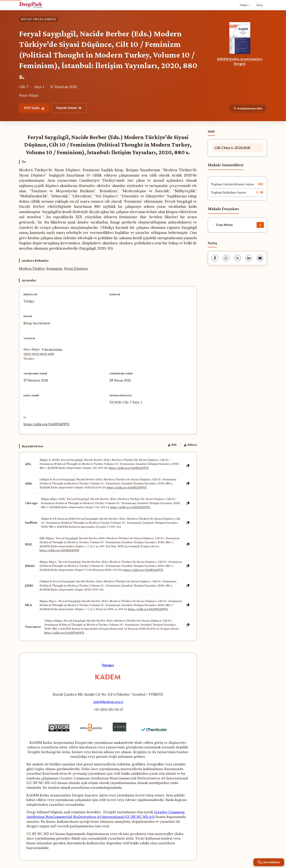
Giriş (259, 5)
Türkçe (245, 5)
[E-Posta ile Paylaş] (260, 258)
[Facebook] (215, 258)
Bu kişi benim (52, 349)
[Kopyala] (188, 466)
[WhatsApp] (226, 258)
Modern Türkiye (32, 269)
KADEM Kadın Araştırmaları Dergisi (240, 61)
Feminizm (54, 269)
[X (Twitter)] (237, 258)
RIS (172, 445)
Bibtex (190, 445)
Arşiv (211, 131)
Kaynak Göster (69, 108)
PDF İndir (34, 108)
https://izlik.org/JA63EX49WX (46, 424)
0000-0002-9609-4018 (39, 354)
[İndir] (260, 225)
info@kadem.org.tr (108, 702)
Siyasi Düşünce (76, 269)
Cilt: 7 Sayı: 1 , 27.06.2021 (232, 148)
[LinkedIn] (249, 258)
